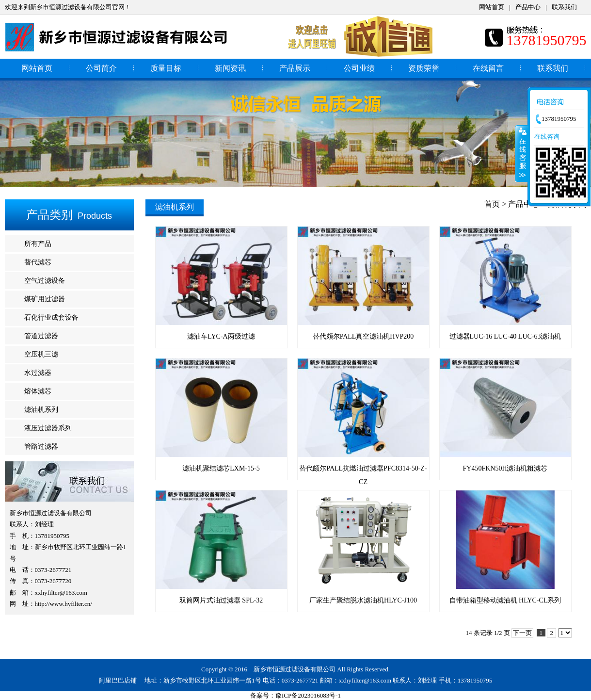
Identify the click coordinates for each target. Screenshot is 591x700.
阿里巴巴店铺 (118, 680)
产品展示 (295, 68)
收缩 (522, 153)
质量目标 (166, 68)
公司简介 (101, 68)
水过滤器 (38, 373)
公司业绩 (359, 68)
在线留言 (488, 68)
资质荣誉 (424, 68)
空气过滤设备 (45, 281)
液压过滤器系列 (48, 428)
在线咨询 (547, 137)
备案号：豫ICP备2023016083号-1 (295, 695)
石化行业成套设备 (51, 317)
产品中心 (528, 7)
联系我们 (564, 7)
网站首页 (492, 7)
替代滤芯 (38, 262)
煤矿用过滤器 (45, 299)
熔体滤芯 (38, 391)
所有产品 (38, 244)
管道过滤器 (41, 336)
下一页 (522, 633)
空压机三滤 (41, 354)
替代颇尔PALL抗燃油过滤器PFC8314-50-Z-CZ (363, 468)
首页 (492, 204)
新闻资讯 (230, 68)
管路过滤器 (41, 447)
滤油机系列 (41, 410)
